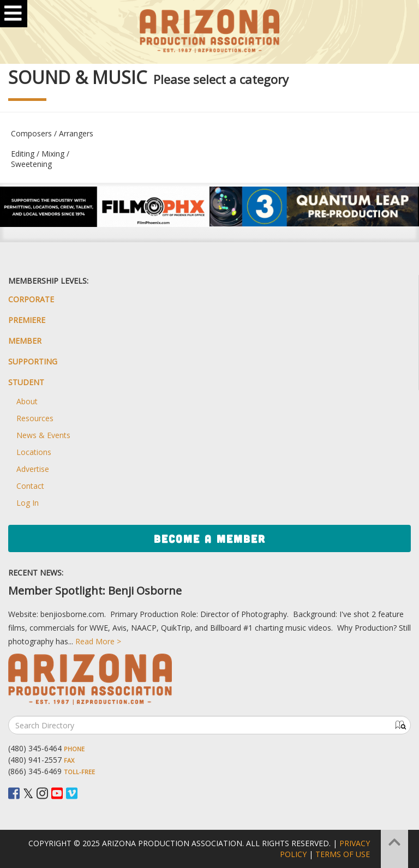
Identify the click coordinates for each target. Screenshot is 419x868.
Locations (34, 452)
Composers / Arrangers (52, 133)
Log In (28, 503)
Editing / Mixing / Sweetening (40, 159)
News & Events (43, 435)
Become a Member (210, 538)
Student (26, 382)
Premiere (27, 320)
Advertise (33, 469)
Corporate (31, 299)
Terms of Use (343, 854)
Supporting (33, 361)
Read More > (98, 641)
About (27, 401)
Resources (35, 418)
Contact (30, 486)
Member (25, 341)
